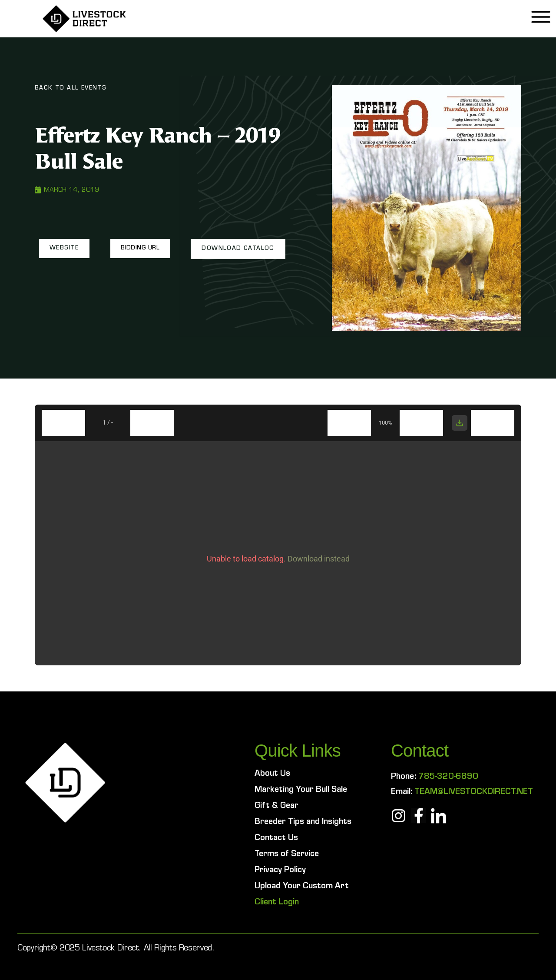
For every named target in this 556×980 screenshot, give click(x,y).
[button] (64, 249)
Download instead (319, 559)
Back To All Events (71, 89)
